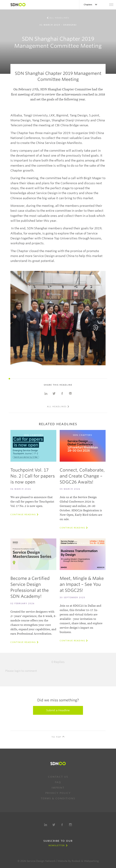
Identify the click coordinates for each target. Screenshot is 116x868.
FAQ (58, 782)
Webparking (91, 861)
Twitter (54, 825)
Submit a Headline (58, 710)
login (18, 671)
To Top (56, 737)
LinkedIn (46, 825)
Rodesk (76, 861)
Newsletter (57, 845)
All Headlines (59, 18)
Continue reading (23, 514)
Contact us (58, 777)
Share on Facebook (62, 393)
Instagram (70, 825)
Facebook (62, 825)
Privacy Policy (58, 793)
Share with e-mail (70, 393)
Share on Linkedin (46, 393)
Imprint (58, 788)
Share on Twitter (54, 393)
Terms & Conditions (58, 798)
